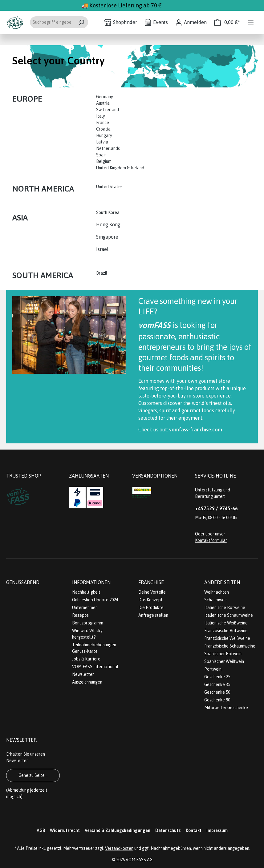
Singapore (108, 237)
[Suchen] (81, 22)
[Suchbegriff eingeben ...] (52, 22)
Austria (103, 103)
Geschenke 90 (217, 700)
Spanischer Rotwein (223, 654)
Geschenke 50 (217, 692)
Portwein (213, 669)
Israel (102, 249)
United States (110, 187)
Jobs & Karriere (86, 659)
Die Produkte (151, 608)
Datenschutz (168, 830)
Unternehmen (85, 608)
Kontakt (194, 830)
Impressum (217, 830)
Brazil (102, 273)
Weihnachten (217, 592)
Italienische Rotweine (225, 608)
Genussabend (23, 582)
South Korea (108, 212)
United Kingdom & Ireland (121, 168)
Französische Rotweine (226, 631)
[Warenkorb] (227, 22)
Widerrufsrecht (65, 830)
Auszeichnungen (87, 682)
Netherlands (108, 148)
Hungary (104, 135)
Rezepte (80, 615)
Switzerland (108, 110)
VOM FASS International (95, 667)
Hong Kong (108, 224)
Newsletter (83, 674)
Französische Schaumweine (230, 646)
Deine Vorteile (152, 592)
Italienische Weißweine (226, 623)
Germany (105, 97)
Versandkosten (119, 848)
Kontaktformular (211, 540)
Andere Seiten (222, 582)
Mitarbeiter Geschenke (226, 708)
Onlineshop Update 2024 (95, 600)
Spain (101, 155)
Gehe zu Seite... (33, 775)
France (103, 123)
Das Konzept (150, 600)
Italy (101, 116)
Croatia (103, 129)
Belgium (104, 161)
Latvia (102, 142)
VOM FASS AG (139, 860)
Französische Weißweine (227, 638)
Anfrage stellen (153, 615)
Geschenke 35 (217, 684)
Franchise (151, 582)
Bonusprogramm (88, 623)
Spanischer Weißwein (224, 661)
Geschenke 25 (217, 677)
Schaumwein (216, 600)
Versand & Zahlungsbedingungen (118, 830)
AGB (41, 830)
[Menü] (251, 22)
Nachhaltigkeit (86, 592)
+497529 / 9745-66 (216, 508)
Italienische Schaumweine (229, 615)
